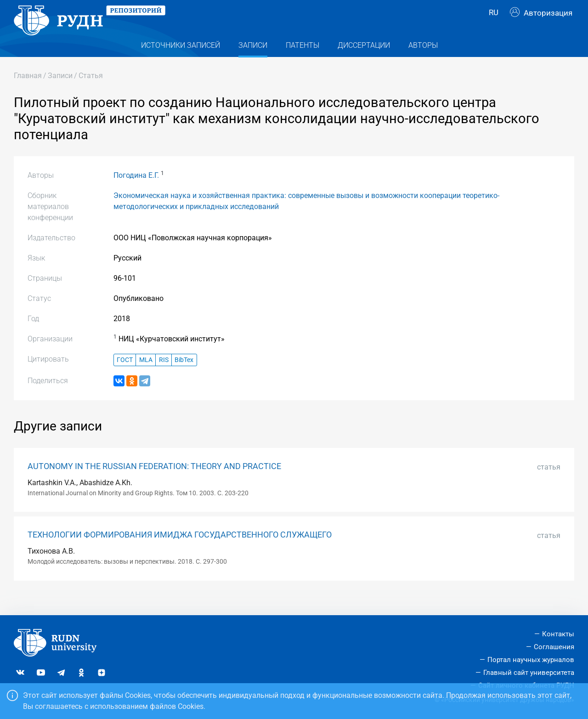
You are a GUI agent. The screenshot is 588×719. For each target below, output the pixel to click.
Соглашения (554, 647)
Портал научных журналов (531, 660)
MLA (146, 376)
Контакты (558, 634)
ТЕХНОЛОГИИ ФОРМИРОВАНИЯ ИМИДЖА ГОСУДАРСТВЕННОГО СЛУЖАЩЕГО (180, 551)
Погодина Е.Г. (136, 192)
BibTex (184, 376)
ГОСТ (125, 376)
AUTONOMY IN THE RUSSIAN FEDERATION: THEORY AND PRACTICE (154, 482)
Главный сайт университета (529, 673)
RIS (164, 376)
